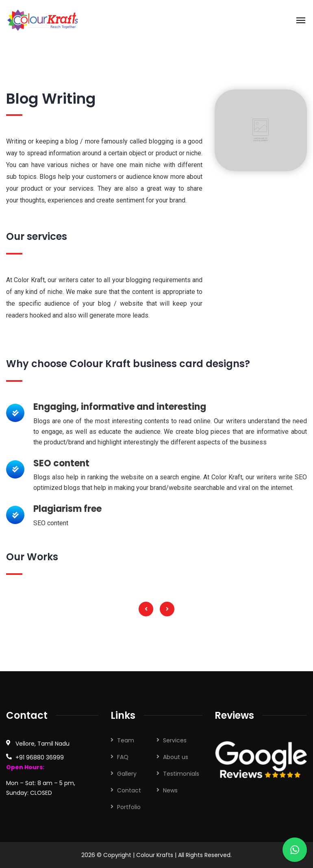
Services (175, 740)
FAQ (123, 757)
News (170, 790)
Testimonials (181, 774)
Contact (129, 790)
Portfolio (129, 807)
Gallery (127, 774)
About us (176, 757)
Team (126, 740)
